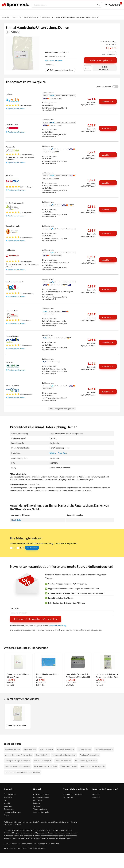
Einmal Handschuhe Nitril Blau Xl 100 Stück (48, 674)
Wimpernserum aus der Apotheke (18, 766)
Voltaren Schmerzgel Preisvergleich (18, 755)
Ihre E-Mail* (15, 608)
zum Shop (108, 101)
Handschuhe (16, 520)
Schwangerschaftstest (69, 766)
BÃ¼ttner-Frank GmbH (54, 60)
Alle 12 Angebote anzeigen (62, 409)
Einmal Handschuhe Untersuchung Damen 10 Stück (18, 725)
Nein (22, 548)
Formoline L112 (30, 749)
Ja (14, 548)
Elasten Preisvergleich (65, 749)
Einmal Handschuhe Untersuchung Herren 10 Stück (19, 674)
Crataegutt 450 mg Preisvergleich (18, 761)
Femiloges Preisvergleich (89, 755)
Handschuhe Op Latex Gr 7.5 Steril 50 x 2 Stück (78, 674)
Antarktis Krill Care (12, 749)
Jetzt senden (32, 548)
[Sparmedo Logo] (16, 5)
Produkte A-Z (38, 800)
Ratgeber (37, 803)
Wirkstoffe (37, 806)
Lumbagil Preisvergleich (104, 749)
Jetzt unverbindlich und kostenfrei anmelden (36, 619)
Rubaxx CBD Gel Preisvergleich (64, 755)
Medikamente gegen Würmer (86, 761)
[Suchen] (97, 5)
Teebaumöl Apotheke (63, 761)
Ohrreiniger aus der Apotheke (45, 766)
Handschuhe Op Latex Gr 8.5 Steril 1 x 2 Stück (108, 674)
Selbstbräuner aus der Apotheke (93, 766)
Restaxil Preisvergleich (43, 761)
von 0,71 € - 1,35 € (57, 52)
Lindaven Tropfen (84, 749)
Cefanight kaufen (42, 755)
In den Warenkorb (105, 68)
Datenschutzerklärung (57, 626)
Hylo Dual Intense (46, 749)
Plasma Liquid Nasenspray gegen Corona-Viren (23, 772)
